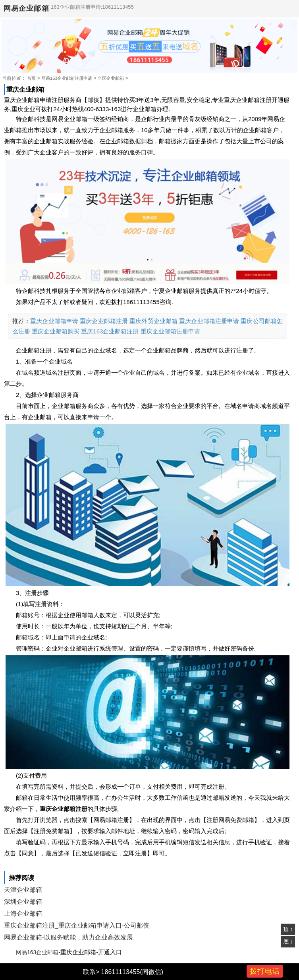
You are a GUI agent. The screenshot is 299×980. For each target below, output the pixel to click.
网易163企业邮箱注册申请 (67, 78)
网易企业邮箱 (26, 8)
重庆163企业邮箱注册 (110, 331)
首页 (31, 78)
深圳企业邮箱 (23, 902)
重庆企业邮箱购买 (56, 331)
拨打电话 (265, 971)
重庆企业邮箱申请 (54, 321)
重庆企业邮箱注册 (104, 321)
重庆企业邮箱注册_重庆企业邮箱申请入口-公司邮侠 (77, 925)
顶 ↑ (288, 929)
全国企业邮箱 (111, 78)
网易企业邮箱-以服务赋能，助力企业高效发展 (68, 937)
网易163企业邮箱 (37, 952)
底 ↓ (288, 941)
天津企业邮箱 (23, 890)
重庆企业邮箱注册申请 (209, 321)
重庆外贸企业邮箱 (153, 321)
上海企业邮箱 (23, 914)
